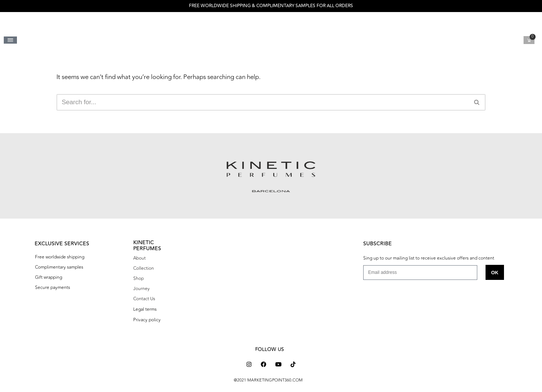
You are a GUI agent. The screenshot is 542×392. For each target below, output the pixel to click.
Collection (144, 268)
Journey (142, 289)
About (139, 258)
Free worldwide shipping (60, 257)
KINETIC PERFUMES (147, 245)
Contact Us (144, 299)
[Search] (263, 102)
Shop (139, 278)
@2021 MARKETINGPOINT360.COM (268, 380)
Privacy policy (147, 320)
